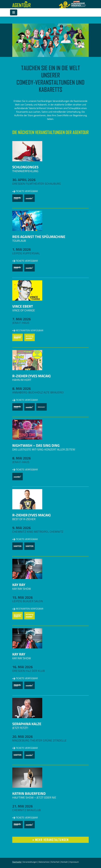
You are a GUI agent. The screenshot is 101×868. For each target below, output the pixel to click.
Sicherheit (55, 862)
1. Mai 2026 (22, 249)
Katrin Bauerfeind (29, 793)
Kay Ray (19, 585)
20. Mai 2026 (22, 737)
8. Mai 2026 (22, 388)
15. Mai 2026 (22, 597)
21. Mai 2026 (22, 806)
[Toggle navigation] (14, 12)
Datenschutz (44, 862)
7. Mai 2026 (22, 319)
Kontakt (64, 862)
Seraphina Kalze (27, 724)
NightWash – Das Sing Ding (36, 445)
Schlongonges (25, 167)
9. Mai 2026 (22, 528)
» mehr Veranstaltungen (51, 840)
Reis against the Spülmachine (39, 237)
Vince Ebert (23, 306)
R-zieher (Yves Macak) (31, 376)
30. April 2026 (24, 180)
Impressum (74, 862)
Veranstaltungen (30, 862)
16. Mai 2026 (22, 667)
